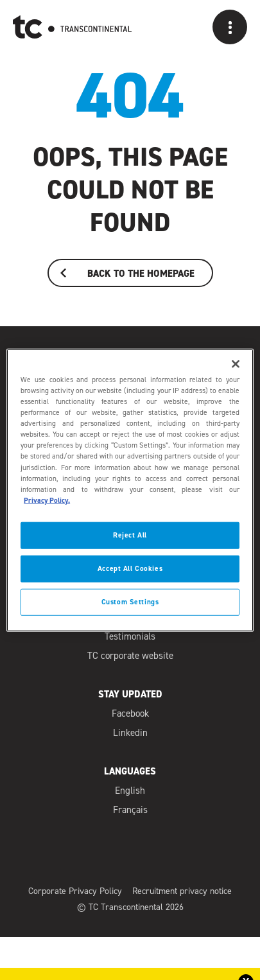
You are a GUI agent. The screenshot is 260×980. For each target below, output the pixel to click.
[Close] (236, 364)
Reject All (130, 535)
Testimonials (130, 638)
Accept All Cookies (130, 568)
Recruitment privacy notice (182, 892)
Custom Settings (130, 601)
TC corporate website (130, 657)
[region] (130, 490)
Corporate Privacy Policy (75, 892)
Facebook (130, 715)
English (130, 792)
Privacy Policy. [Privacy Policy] (47, 500)
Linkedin (130, 734)
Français (130, 811)
